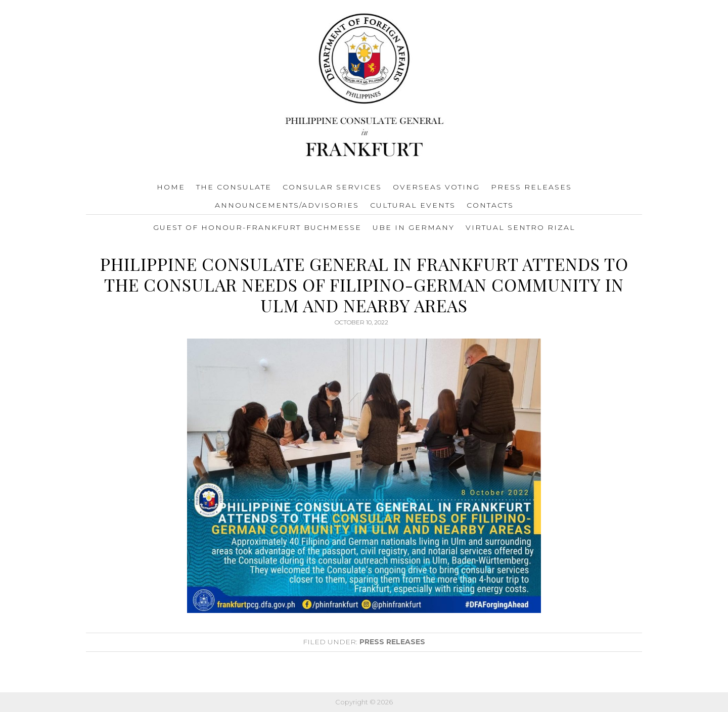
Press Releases (392, 642)
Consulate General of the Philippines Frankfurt (364, 86)
